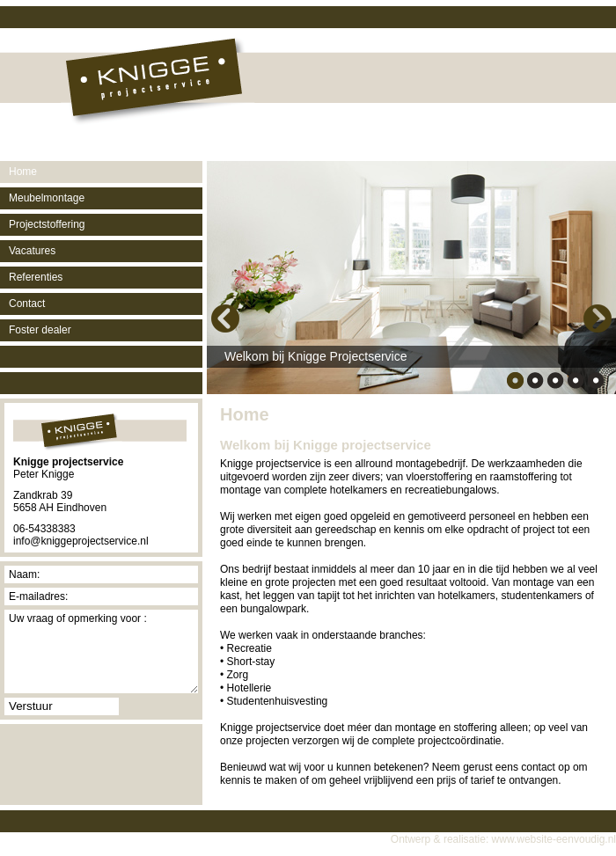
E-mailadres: (38, 596)
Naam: (24, 574)
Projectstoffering (47, 224)
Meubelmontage (47, 198)
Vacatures (32, 251)
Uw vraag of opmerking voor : (78, 618)
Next (598, 318)
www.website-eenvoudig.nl (554, 839)
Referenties (36, 277)
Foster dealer (40, 330)
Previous (225, 318)
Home (23, 172)
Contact (27, 304)
